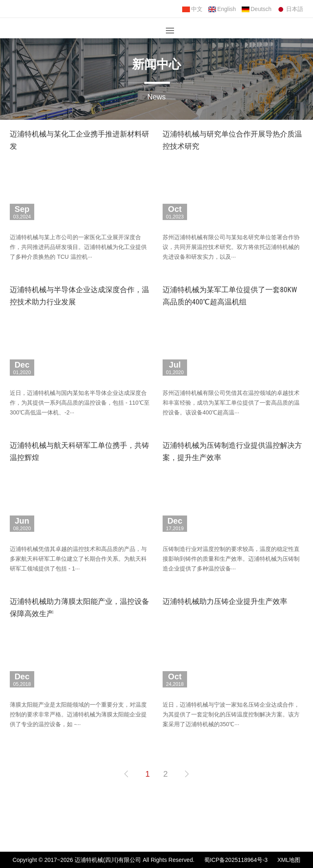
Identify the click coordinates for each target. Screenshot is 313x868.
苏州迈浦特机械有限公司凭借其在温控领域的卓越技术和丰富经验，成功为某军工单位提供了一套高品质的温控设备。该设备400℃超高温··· (231, 403)
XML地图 (289, 860)
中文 (192, 9)
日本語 (290, 9)
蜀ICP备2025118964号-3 (236, 860)
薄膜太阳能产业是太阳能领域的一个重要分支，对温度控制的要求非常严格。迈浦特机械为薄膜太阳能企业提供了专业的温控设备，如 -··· (78, 714)
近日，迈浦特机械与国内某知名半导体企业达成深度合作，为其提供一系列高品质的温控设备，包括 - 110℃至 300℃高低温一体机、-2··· (80, 403)
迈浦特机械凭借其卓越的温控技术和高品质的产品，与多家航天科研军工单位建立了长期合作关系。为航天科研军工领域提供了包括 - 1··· (78, 559)
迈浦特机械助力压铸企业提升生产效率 (225, 601)
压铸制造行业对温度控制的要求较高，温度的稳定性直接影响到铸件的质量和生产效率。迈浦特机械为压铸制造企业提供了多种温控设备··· (231, 559)
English (222, 9)
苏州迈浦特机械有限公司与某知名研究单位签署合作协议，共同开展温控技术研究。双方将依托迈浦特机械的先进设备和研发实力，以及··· (231, 247)
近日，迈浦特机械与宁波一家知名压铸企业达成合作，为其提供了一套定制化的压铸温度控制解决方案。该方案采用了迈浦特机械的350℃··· (231, 714)
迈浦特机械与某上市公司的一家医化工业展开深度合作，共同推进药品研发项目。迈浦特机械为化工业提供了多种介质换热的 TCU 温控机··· (78, 247)
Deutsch (257, 9)
